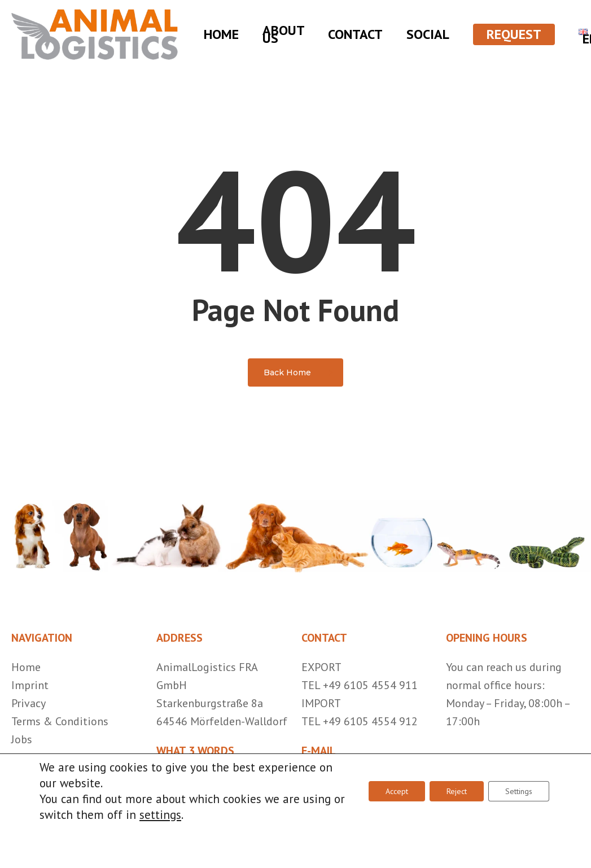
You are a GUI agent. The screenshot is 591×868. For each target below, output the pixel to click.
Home (26, 667)
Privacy (29, 703)
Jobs (22, 739)
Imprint (30, 685)
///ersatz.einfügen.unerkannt (227, 780)
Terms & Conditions (60, 721)
